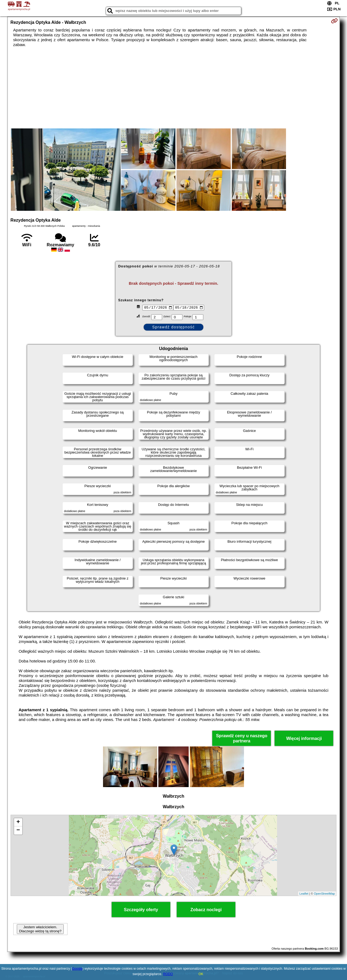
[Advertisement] (173, 88)
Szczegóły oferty (141, 910)
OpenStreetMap (324, 894)
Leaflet (304, 894)
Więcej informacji (304, 738)
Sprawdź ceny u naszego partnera (242, 738)
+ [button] (18, 822)
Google (77, 969)
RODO (168, 974)
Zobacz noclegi (206, 910)
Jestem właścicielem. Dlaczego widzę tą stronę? (40, 929)
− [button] (18, 830)
